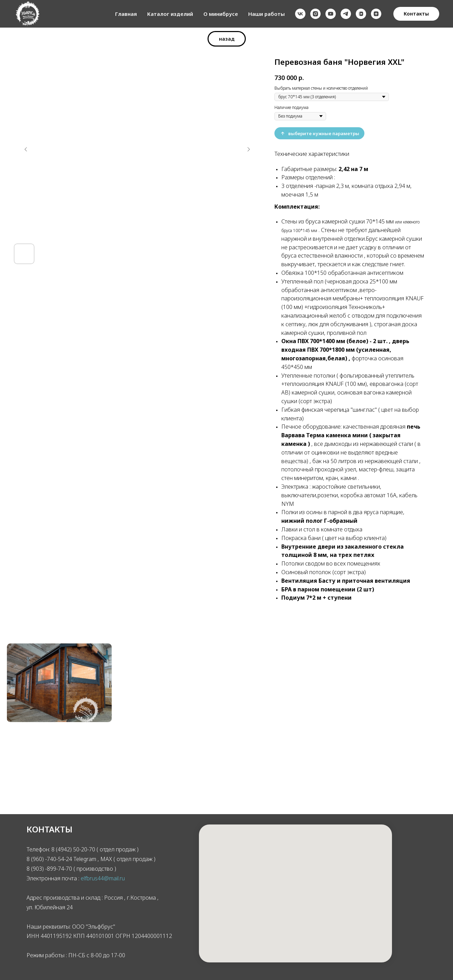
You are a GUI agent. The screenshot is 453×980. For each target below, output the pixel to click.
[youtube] (331, 14)
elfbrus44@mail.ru (103, 878)
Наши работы (266, 14)
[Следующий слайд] (249, 149)
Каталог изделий (170, 14)
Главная (126, 14)
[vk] (300, 14)
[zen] (376, 14)
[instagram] (315, 14)
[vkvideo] (361, 14)
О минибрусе (221, 14)
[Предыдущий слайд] (26, 149)
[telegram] (346, 14)
